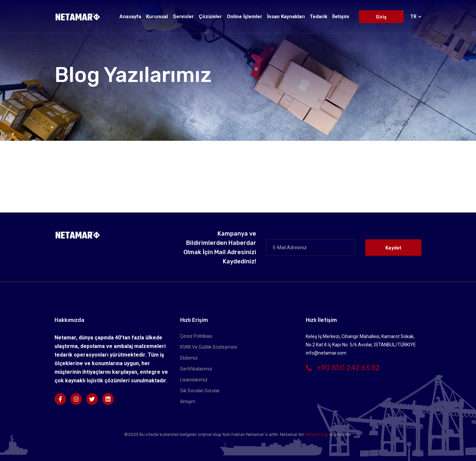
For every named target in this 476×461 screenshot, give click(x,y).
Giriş (381, 17)
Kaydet (393, 248)
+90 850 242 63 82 (343, 368)
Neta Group (317, 434)
